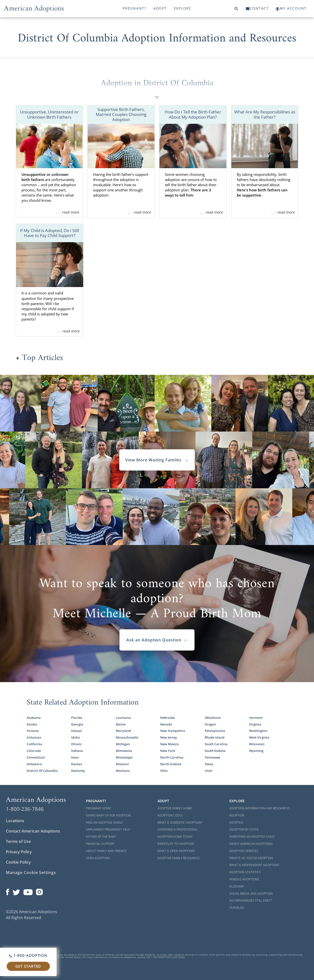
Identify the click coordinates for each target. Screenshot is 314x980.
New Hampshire (173, 731)
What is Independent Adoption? (254, 865)
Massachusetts (127, 737)
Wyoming (256, 751)
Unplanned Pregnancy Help (108, 829)
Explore (183, 8)
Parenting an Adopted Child (252, 837)
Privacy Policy (19, 852)
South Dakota (215, 751)
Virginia (255, 724)
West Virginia (259, 737)
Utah (208, 771)
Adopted (236, 823)
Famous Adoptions (244, 879)
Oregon (210, 724)
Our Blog (237, 908)
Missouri (122, 764)
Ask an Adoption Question (157, 640)
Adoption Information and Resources (260, 808)
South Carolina (216, 744)
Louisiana (123, 718)
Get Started (28, 966)
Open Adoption (98, 858)
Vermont (256, 718)
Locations (15, 821)
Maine (121, 724)
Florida (77, 718)
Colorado (34, 751)
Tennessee (212, 757)
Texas (209, 764)
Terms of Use (18, 841)
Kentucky (78, 771)
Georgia (77, 724)
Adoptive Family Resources (179, 858)
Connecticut (36, 757)
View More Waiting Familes (157, 460)
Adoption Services (244, 851)
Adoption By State (244, 829)
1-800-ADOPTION (28, 955)
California (34, 744)
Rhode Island (215, 737)
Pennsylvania (215, 731)
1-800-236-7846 (25, 809)
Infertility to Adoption (176, 844)
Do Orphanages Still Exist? (251, 900)
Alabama (34, 718)
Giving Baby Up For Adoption (108, 815)
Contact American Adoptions (33, 831)
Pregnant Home (98, 808)
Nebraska (168, 718)
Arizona (33, 731)
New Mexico (169, 744)
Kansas (77, 764)
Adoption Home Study (175, 837)
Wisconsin (257, 744)
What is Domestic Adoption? (180, 823)
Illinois (76, 744)
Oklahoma (213, 718)
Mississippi (124, 757)
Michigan (123, 744)
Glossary (237, 886)
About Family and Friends (106, 851)
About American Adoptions (251, 844)
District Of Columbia (42, 771)
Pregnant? (135, 8)
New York (168, 751)
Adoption (237, 815)
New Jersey (169, 737)
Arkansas (34, 737)
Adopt (160, 8)
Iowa (75, 757)
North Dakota (171, 764)
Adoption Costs (170, 815)
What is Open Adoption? (176, 851)
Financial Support (100, 844)
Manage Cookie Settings (31, 872)
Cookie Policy (18, 862)
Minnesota (124, 751)
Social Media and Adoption (251, 894)
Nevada (166, 724)
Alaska (32, 724)
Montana (123, 771)
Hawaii (77, 731)
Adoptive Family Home (175, 808)
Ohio (164, 771)
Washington (258, 731)
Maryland (123, 731)
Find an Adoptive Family (105, 823)
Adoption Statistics (245, 872)
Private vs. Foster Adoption (251, 858)
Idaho (76, 737)
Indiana (77, 751)
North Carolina (172, 757)
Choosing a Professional (177, 829)
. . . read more (68, 212)
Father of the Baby (101, 837)
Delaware (34, 764)
